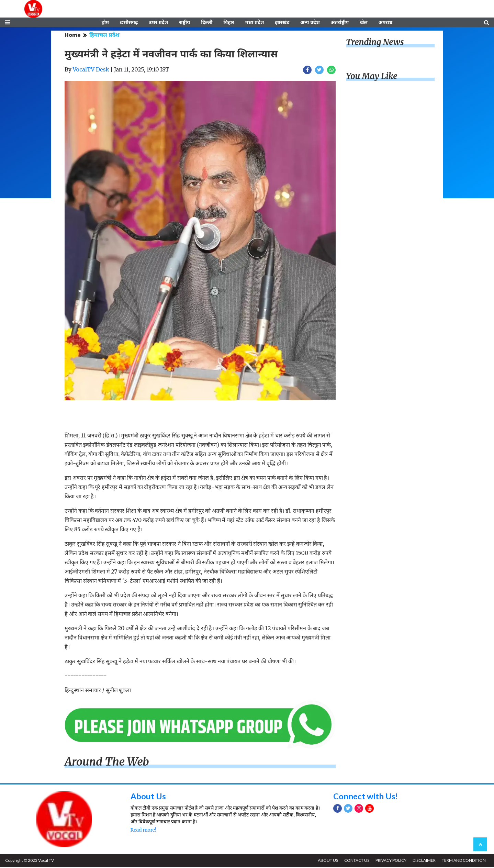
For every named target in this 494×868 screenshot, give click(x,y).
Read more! (143, 831)
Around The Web (107, 763)
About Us (148, 797)
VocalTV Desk (91, 70)
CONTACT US (355, 861)
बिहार (229, 23)
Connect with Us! (366, 797)
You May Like (372, 77)
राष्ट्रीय (184, 23)
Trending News (375, 43)
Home (73, 36)
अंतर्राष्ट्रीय (340, 23)
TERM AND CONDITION (463, 861)
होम (105, 23)
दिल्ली (207, 23)
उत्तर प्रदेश (158, 23)
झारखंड (282, 23)
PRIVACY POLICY (390, 861)
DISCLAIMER (423, 861)
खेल (364, 23)
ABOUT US (326, 861)
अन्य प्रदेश (310, 23)
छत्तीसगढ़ (129, 23)
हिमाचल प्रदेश (104, 36)
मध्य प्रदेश (254, 23)
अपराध (385, 23)
